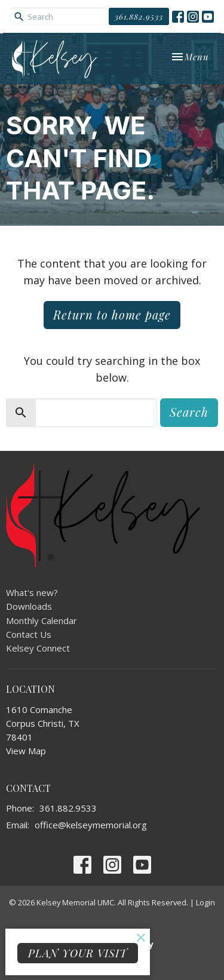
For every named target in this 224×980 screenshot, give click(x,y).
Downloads (29, 606)
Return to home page (112, 314)
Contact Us (29, 634)
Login (205, 902)
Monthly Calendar (42, 620)
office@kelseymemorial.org (91, 825)
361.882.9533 (139, 16)
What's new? (32, 592)
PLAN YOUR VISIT (78, 953)
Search (189, 412)
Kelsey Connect (38, 648)
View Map (26, 751)
